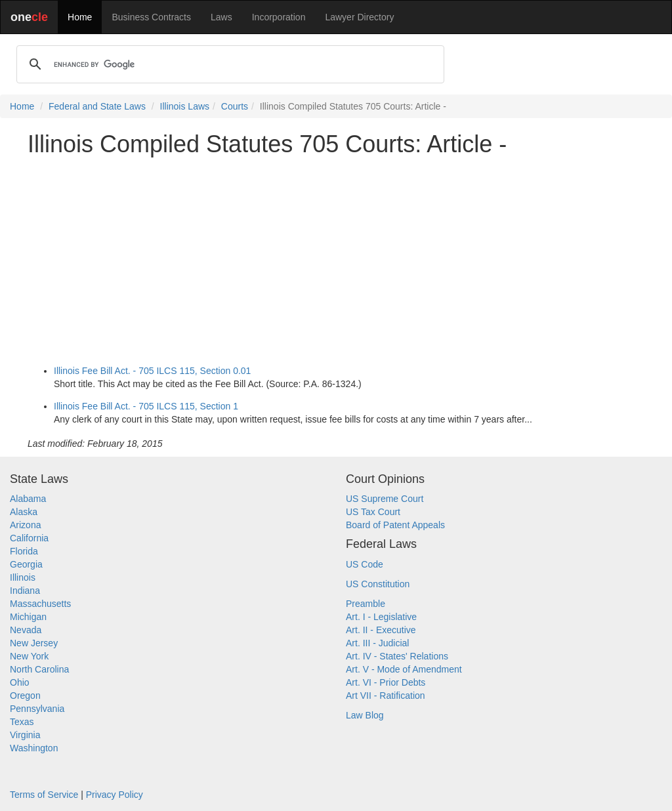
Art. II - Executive (381, 630)
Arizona (25, 525)
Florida (24, 551)
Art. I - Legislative (381, 617)
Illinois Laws (185, 106)
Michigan (28, 617)
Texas (22, 722)
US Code (365, 564)
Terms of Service (44, 795)
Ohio (20, 682)
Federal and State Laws (97, 106)
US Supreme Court (385, 499)
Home (80, 17)
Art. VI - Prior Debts (386, 682)
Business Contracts (151, 17)
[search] (228, 64)
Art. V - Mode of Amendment (404, 669)
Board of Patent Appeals (395, 525)
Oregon (25, 696)
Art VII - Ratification (386, 696)
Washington (34, 748)
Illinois (23, 577)
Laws (221, 17)
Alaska (24, 512)
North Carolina (39, 669)
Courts (235, 106)
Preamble (366, 604)
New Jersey (34, 643)
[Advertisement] (336, 259)
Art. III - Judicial (377, 643)
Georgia (26, 564)
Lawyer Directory (359, 17)
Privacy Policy (115, 795)
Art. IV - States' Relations (397, 656)
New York (29, 656)
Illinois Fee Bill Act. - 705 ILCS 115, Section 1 (146, 406)
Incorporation (279, 17)
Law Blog (365, 715)
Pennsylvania (37, 709)
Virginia (25, 735)
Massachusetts (40, 604)
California (29, 538)
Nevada (26, 630)
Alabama (28, 499)
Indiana (25, 591)
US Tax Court (373, 512)
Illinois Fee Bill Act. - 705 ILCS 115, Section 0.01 (152, 371)
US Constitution (378, 584)
